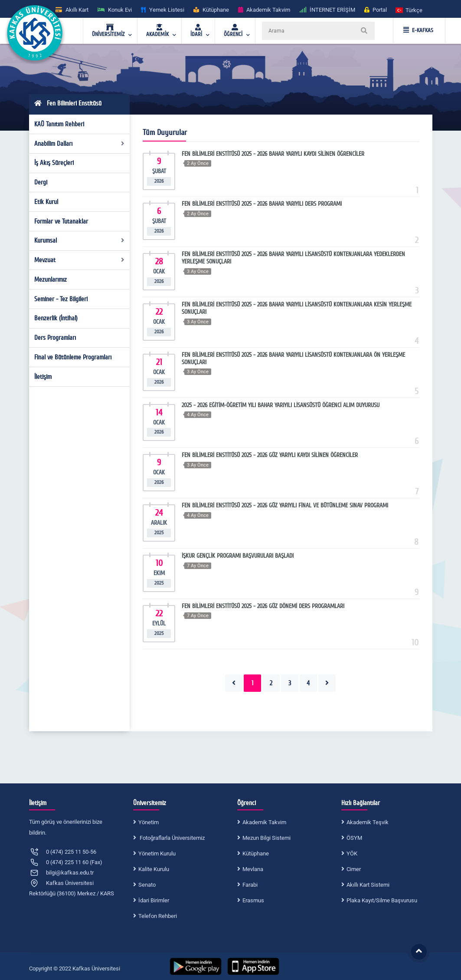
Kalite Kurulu (154, 869)
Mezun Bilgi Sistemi (266, 838)
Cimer (354, 869)
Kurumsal (79, 240)
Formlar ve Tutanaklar (61, 221)
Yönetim (149, 822)
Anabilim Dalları (79, 144)
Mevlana (253, 869)
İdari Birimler (154, 900)
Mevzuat (79, 260)
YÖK (352, 853)
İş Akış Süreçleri (54, 163)
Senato (147, 885)
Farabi (250, 885)
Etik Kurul (46, 202)
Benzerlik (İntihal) (56, 318)
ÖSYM (354, 838)
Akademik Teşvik (368, 822)
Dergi (41, 182)
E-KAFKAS (418, 30)
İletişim (43, 377)
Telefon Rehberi (158, 916)
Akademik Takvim (264, 822)
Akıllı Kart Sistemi (368, 885)
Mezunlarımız (51, 280)
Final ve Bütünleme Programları (73, 357)
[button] (409, 10)
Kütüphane (256, 853)
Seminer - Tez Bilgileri (61, 299)
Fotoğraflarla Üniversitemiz (172, 838)
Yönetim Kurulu (157, 853)
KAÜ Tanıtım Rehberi (59, 124)
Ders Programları (55, 338)
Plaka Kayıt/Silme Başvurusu (382, 900)
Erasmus (253, 900)
